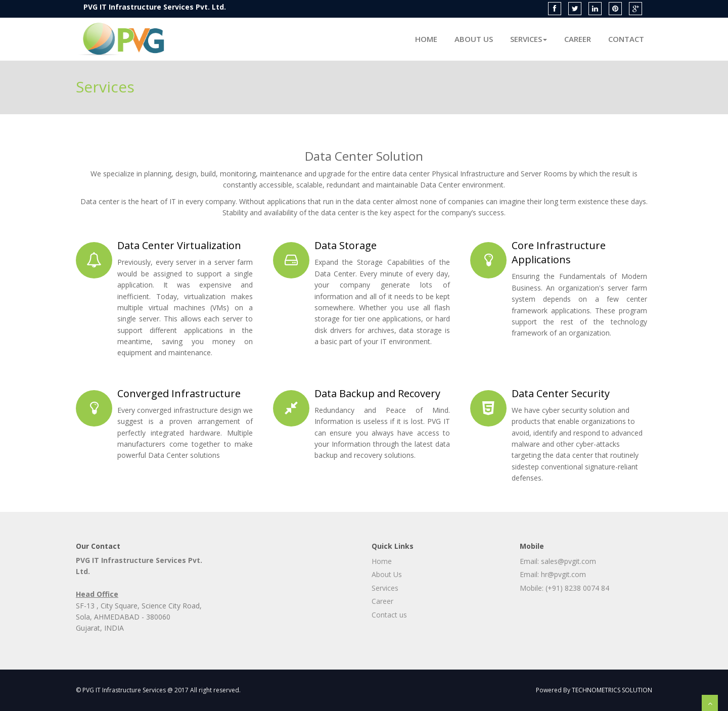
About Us (474, 39)
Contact (626, 39)
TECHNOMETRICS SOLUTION (612, 690)
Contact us (389, 615)
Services (529, 39)
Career (578, 39)
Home (426, 39)
